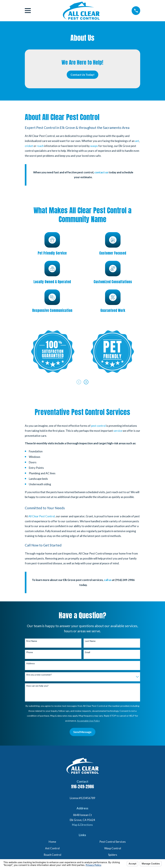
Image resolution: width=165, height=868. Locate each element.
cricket (29, 146)
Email (87, 652)
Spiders (113, 855)
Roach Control (52, 855)
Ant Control (52, 848)
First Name (32, 641)
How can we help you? (37, 686)
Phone (30, 652)
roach (40, 146)
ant (137, 141)
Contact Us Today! (82, 75)
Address (31, 663)
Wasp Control (113, 848)
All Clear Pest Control (42, 516)
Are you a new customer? (39, 675)
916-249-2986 (82, 786)
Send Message (82, 732)
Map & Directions (82, 825)
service (118, 431)
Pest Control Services (113, 842)
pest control (98, 426)
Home (52, 842)
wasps (94, 146)
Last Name (90, 641)
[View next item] (86, 382)
